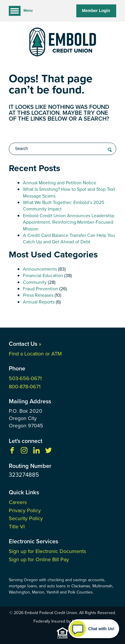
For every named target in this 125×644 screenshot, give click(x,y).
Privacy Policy (25, 510)
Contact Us (25, 344)
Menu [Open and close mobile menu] (21, 11)
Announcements (40, 269)
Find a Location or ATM (35, 354)
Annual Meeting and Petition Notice (60, 183)
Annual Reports (39, 302)
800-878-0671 (25, 387)
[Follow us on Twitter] (48, 452)
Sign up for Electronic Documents (47, 551)
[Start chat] (94, 629)
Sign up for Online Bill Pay (39, 559)
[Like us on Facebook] (12, 452)
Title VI (17, 527)
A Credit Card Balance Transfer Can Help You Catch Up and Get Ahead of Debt (69, 238)
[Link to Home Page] (62, 43)
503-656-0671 (25, 378)
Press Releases (38, 295)
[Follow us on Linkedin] (36, 452)
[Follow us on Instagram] (24, 452)
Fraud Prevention (40, 289)
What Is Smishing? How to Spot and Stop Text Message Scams (69, 192)
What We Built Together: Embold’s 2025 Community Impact (64, 206)
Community (35, 282)
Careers (18, 502)
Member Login (96, 11)
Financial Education (43, 275)
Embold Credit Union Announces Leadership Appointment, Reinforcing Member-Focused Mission (69, 222)
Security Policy (26, 518)
